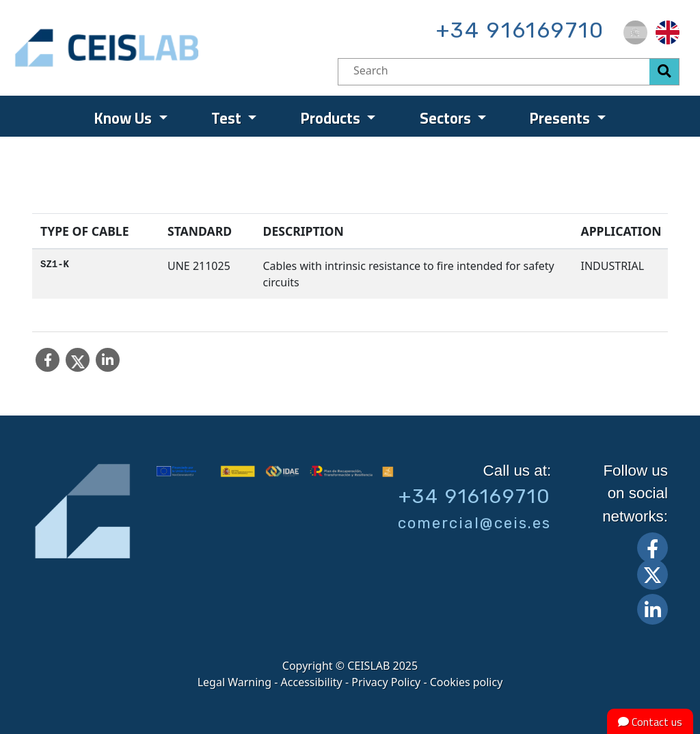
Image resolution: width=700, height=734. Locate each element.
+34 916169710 (520, 30)
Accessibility (312, 682)
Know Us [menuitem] (125, 118)
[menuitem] (635, 32)
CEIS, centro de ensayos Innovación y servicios (160, 48)
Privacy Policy (386, 682)
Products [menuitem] (332, 118)
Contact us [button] (650, 722)
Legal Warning (234, 682)
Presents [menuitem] (562, 118)
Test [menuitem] (228, 118)
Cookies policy (467, 682)
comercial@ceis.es (474, 523)
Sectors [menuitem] (447, 118)
